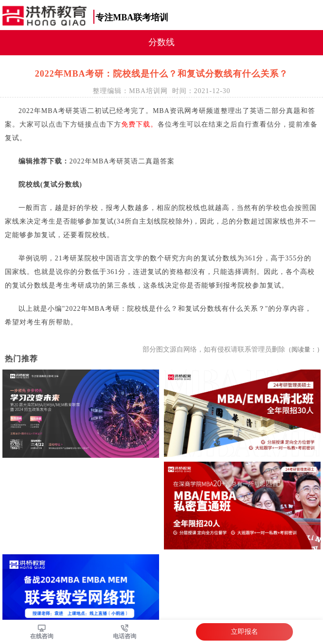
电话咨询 (125, 636)
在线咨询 (42, 636)
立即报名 (244, 632)
